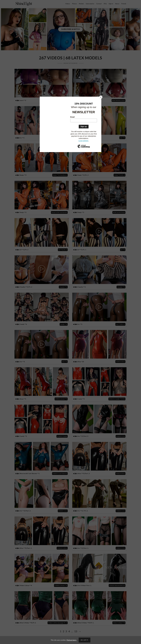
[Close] (101, 97)
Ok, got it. (85, 640)
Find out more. (72, 640)
